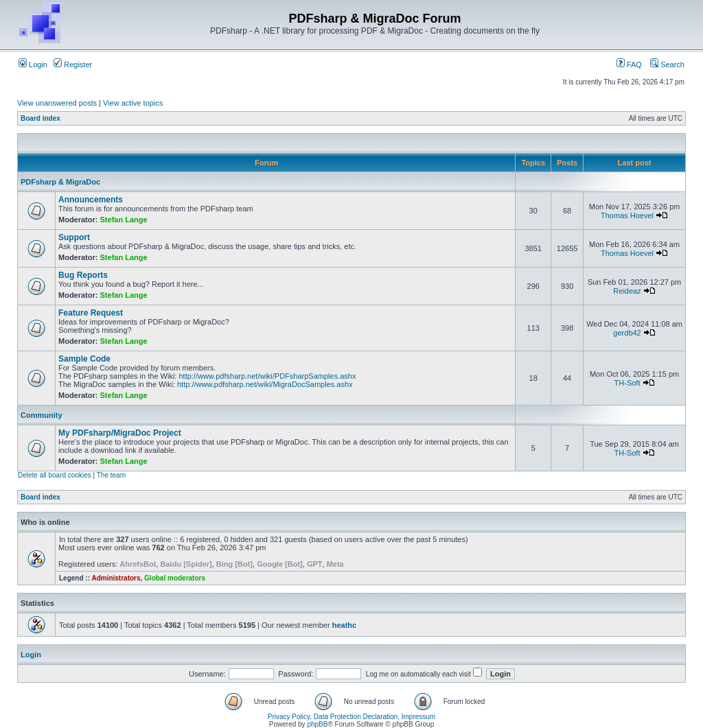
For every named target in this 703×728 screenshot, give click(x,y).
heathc (344, 625)
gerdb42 (627, 333)
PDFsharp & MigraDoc (60, 182)
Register (73, 64)
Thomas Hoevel (627, 215)
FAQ (629, 64)
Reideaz (627, 291)
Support (74, 237)
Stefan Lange (124, 220)
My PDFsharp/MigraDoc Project (120, 433)
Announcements (91, 200)
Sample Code (84, 359)
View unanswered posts (57, 103)
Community (42, 415)
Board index (41, 118)
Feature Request (91, 313)
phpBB (317, 724)
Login (33, 64)
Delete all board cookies (55, 475)
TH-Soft (627, 383)
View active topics (133, 103)
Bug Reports (83, 275)
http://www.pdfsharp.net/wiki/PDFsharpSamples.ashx (267, 376)
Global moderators (175, 578)
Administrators (116, 578)
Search (667, 64)
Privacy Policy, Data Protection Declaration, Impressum (351, 717)
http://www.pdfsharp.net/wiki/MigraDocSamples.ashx (265, 384)
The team (111, 475)
